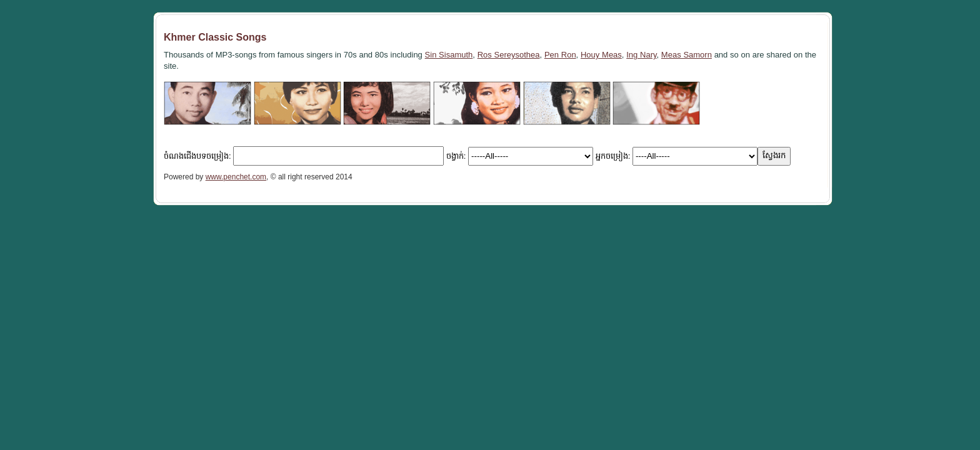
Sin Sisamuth (449, 55)
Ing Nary (641, 55)
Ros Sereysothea (509, 55)
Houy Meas (601, 55)
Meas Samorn (687, 55)
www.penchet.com (236, 177)
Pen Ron (560, 55)
